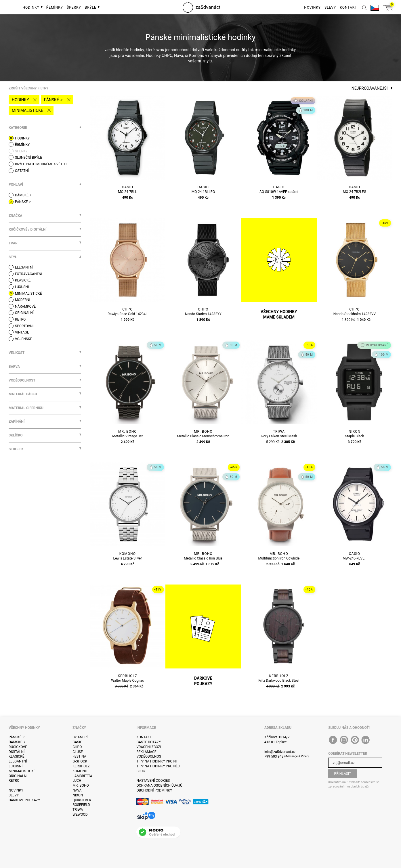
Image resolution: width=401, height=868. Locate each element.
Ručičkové (18, 747)
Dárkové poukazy (24, 800)
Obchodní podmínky (154, 790)
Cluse (78, 752)
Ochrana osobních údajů (159, 785)
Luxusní (16, 766)
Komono (80, 771)
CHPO (77, 747)
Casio (77, 742)
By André (81, 737)
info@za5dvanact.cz (280, 752)
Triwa (78, 810)
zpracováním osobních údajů (348, 786)
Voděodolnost (150, 756)
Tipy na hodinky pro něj (158, 766)
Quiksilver (82, 800)
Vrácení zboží (149, 747)
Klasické (16, 756)
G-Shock (80, 761)
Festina (79, 756)
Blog (141, 771)
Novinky (16, 790)
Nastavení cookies (153, 781)
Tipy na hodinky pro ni (156, 761)
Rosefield (81, 805)
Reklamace (146, 752)
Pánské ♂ (54, 100)
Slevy (14, 795)
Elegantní (18, 761)
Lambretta (82, 776)
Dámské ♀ (17, 742)
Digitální (17, 752)
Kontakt (144, 737)
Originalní (18, 776)
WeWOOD (80, 815)
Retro (14, 781)
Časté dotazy (149, 742)
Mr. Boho (81, 785)
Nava (77, 790)
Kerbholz (81, 766)
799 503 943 (274, 756)
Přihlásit (343, 774)
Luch (77, 781)
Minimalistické (27, 110)
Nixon (78, 795)
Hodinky (20, 100)
